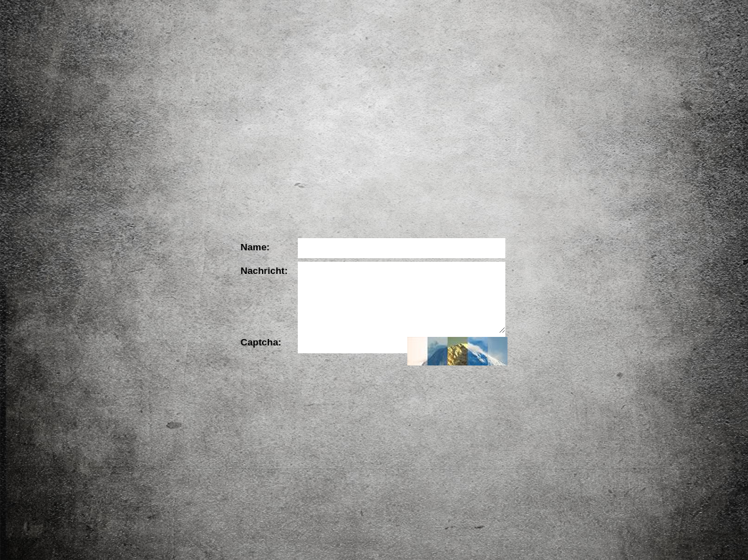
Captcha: (261, 342)
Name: (255, 247)
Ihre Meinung (470, 196)
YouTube (666, 191)
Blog (666, 245)
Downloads (676, 275)
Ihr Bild (563, 196)
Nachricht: (262, 271)
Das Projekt (191, 196)
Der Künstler (284, 196)
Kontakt (643, 343)
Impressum (643, 365)
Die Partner (377, 196)
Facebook (625, 194)
